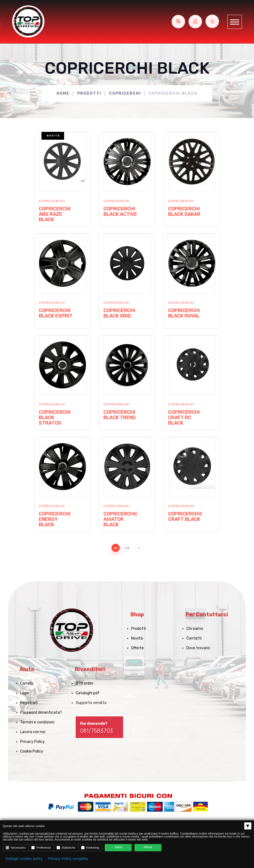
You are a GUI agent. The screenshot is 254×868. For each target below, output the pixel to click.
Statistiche (66, 848)
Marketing (90, 848)
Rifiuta (148, 847)
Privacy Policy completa (68, 859)
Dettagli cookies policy (24, 859)
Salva (118, 847)
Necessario (16, 848)
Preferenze (41, 848)
